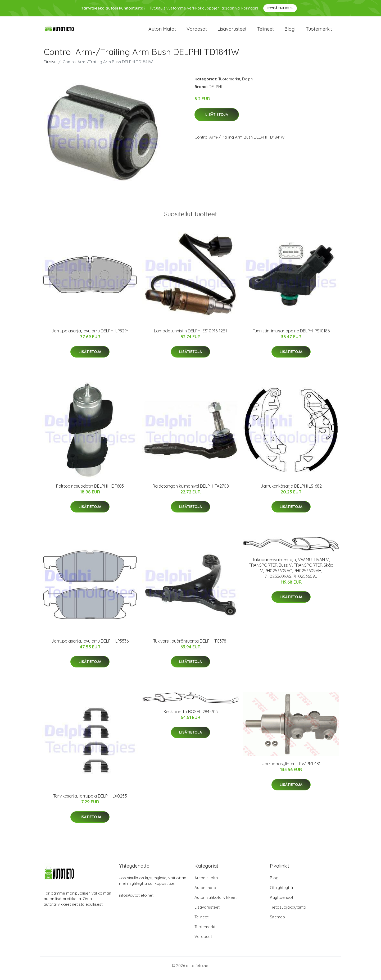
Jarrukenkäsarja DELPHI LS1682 (291, 491)
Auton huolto (206, 883)
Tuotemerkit (319, 32)
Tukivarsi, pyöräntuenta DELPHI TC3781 (190, 646)
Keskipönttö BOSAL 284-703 (191, 717)
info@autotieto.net (136, 901)
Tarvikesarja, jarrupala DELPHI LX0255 (90, 801)
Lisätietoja (217, 120)
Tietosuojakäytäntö (288, 912)
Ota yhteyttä (281, 893)
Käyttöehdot (282, 903)
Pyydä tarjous (280, 8)
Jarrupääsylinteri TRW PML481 (291, 769)
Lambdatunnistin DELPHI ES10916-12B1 (190, 336)
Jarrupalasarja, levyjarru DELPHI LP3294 (90, 336)
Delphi (248, 84)
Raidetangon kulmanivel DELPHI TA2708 (191, 491)
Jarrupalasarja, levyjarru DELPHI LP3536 (90, 646)
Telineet (266, 32)
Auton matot (162, 32)
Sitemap (277, 922)
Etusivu (50, 67)
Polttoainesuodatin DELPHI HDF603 (90, 491)
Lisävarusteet (232, 32)
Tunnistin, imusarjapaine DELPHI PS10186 (291, 336)
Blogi (290, 32)
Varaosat (197, 32)
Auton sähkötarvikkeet (216, 903)
